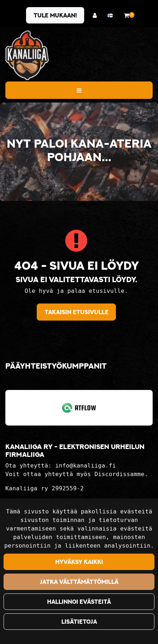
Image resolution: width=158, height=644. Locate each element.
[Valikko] (79, 90)
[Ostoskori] (126, 15)
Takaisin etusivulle (77, 312)
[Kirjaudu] (96, 15)
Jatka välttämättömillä (79, 582)
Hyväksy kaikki (79, 562)
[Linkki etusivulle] (27, 55)
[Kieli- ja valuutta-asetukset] (112, 15)
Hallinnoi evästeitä (79, 602)
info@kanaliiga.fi (86, 466)
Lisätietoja (79, 622)
